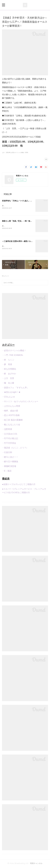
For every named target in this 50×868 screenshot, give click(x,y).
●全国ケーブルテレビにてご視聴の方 (19, 485)
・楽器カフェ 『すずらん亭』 (15, 388)
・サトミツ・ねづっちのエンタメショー (20, 402)
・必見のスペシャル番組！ (14, 351)
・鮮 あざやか (9, 374)
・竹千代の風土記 (10, 439)
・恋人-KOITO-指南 (11, 416)
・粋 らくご (8, 360)
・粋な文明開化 (9, 370)
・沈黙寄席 (7, 430)
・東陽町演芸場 (9, 467)
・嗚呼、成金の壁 (10, 411)
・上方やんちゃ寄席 (11, 407)
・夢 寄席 (7, 365)
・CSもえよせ (8, 397)
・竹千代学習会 (9, 444)
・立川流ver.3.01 (10, 434)
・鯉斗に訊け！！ (10, 458)
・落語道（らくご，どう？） (15, 448)
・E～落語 (7, 471)
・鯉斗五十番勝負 (10, 462)
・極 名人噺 (8, 383)
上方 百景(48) (6, 153)
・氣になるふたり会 (11, 425)
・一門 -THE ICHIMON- (13, 356)
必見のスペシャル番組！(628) (20, 153)
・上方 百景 (8, 379)
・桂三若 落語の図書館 (12, 420)
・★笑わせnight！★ (11, 393)
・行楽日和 (7, 453)
